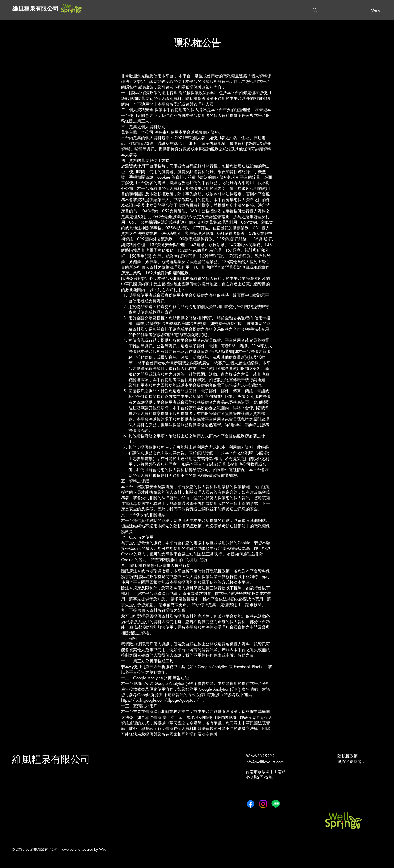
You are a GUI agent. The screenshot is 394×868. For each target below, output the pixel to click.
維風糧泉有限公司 (35, 9)
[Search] (315, 10)
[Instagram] (263, 804)
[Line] (276, 804)
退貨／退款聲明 (352, 762)
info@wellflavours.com (265, 762)
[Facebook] (251, 804)
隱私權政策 (348, 756)
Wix (102, 849)
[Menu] (374, 10)
